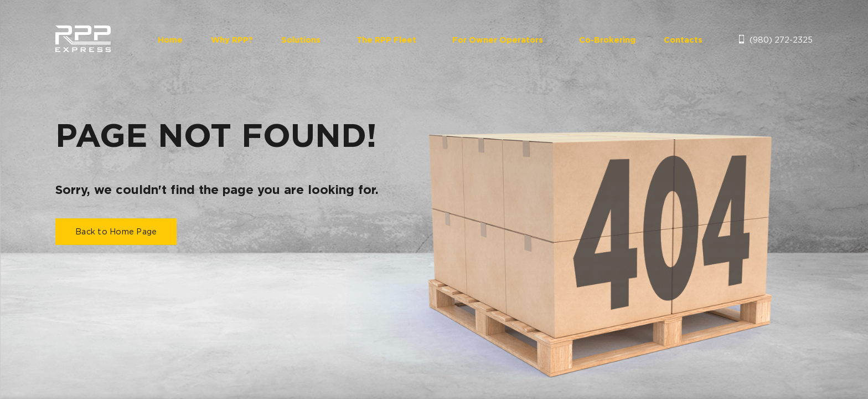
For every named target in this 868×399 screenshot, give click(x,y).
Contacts (683, 40)
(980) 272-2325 (781, 39)
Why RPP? (232, 40)
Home (170, 40)
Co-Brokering (607, 40)
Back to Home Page (116, 232)
